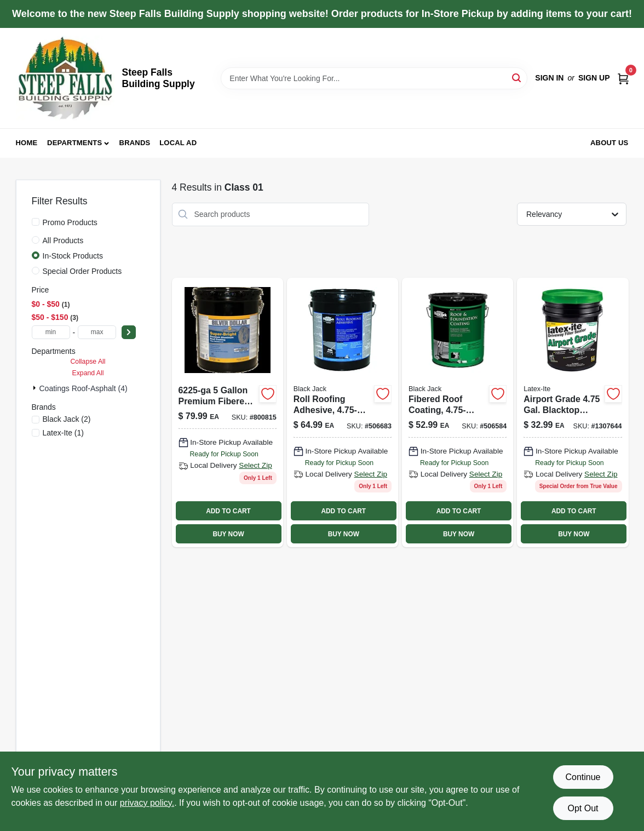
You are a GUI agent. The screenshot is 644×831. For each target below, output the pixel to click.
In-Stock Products (73, 256)
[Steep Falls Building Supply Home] (65, 78)
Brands (135, 143)
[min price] (51, 332)
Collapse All (88, 362)
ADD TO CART (228, 511)
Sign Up (594, 78)
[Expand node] (36, 388)
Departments (74, 143)
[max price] (97, 332)
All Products (63, 240)
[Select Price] (129, 332)
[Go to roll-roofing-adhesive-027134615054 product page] (343, 412)
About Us (610, 143)
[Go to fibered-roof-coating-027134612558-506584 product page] (458, 412)
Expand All (88, 373)
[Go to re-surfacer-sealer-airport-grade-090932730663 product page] (573, 412)
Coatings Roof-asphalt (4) (84, 388)
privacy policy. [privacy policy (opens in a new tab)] (147, 803)
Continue (583, 777)
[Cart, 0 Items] (623, 78)
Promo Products (70, 222)
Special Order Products (82, 271)
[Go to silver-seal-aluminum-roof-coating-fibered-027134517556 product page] (228, 412)
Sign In (549, 78)
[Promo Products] (36, 222)
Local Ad (178, 143)
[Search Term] (374, 78)
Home (27, 143)
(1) (64, 433)
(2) (67, 419)
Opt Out (583, 808)
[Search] (517, 78)
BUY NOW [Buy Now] (228, 534)
